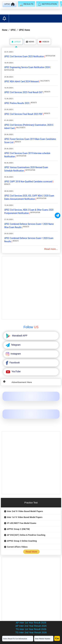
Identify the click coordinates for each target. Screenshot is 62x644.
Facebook (14, 363)
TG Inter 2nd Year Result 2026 (31, 632)
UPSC (13, 30)
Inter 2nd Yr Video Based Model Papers (25, 511)
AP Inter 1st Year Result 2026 (31, 623)
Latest (16, 42)
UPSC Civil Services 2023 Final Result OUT (24, 92)
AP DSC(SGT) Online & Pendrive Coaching (26, 535)
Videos (44, 42)
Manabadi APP (19, 336)
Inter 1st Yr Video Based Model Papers (25, 517)
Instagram (15, 354)
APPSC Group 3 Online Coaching (22, 541)
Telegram (15, 345)
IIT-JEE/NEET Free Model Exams (22, 523)
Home (5, 30)
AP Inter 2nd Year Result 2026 (31, 626)
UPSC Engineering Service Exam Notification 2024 (27, 67)
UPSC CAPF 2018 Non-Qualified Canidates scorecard (28, 182)
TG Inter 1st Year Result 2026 (31, 629)
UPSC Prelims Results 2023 (17, 103)
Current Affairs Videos (17, 547)
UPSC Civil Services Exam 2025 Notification (24, 56)
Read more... (51, 249)
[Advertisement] (31, 288)
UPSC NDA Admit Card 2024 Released (21, 81)
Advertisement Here (22, 382)
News (30, 42)
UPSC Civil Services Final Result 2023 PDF (23, 114)
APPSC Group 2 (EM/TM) (18, 529)
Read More (31, 552)
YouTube (16, 371)
